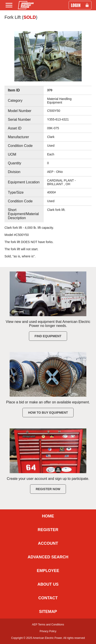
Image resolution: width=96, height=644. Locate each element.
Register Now (48, 489)
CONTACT (48, 598)
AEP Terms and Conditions (48, 625)
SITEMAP (48, 612)
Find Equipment (48, 336)
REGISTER (48, 530)
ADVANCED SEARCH (48, 557)
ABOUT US (48, 584)
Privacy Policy (48, 631)
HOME (48, 516)
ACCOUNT (48, 543)
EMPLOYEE (48, 571)
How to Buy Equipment (48, 413)
